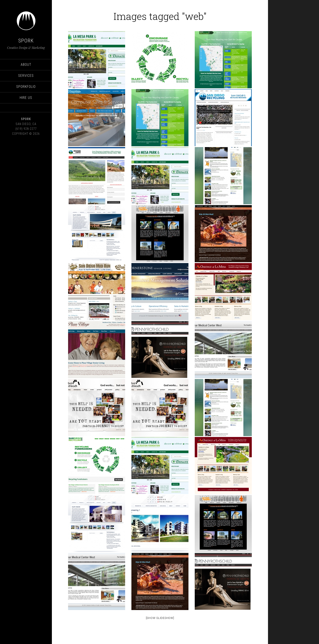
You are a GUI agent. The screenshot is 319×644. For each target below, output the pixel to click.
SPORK (26, 41)
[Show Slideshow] (160, 618)
